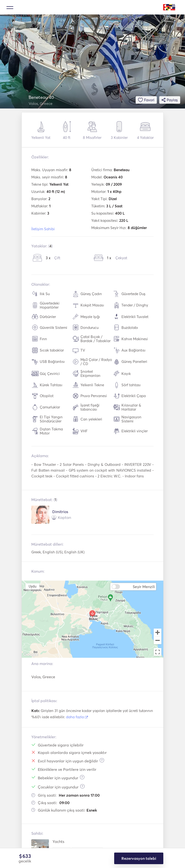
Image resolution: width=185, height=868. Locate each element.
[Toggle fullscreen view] (158, 652)
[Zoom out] (158, 641)
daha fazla (77, 717)
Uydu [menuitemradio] (33, 586)
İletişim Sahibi (43, 229)
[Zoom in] (158, 632)
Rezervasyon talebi (139, 858)
